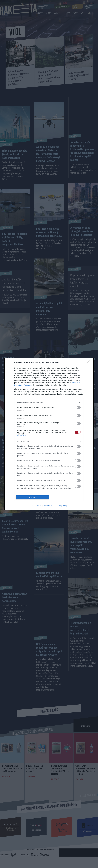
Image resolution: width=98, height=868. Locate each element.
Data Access (49, 506)
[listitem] (49, 402)
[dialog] (49, 434)
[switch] (78, 407)
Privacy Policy (62, 506)
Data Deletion (36, 506)
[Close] (89, 363)
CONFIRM (32, 497)
